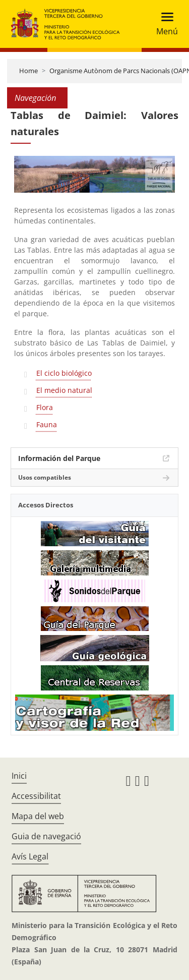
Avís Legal (30, 856)
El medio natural (64, 390)
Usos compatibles (45, 477)
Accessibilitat (36, 796)
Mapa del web (38, 816)
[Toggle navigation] (164, 24)
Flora (45, 407)
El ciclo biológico (64, 373)
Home (28, 71)
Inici (19, 776)
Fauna (47, 424)
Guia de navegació (46, 836)
